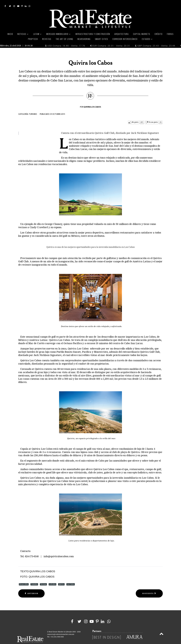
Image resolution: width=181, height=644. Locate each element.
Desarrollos (24, 579)
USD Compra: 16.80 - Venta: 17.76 (65, 40)
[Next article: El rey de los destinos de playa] (149, 588)
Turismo (33, 109)
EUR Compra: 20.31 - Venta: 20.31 (110, 40)
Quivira (61, 579)
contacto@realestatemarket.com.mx (61, 629)
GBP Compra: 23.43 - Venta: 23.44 (155, 40)
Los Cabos (71, 579)
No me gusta (153, 117)
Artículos (52, 579)
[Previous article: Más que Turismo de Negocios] (31, 588)
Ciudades (34, 579)
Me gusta (135, 117)
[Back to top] (161, 629)
